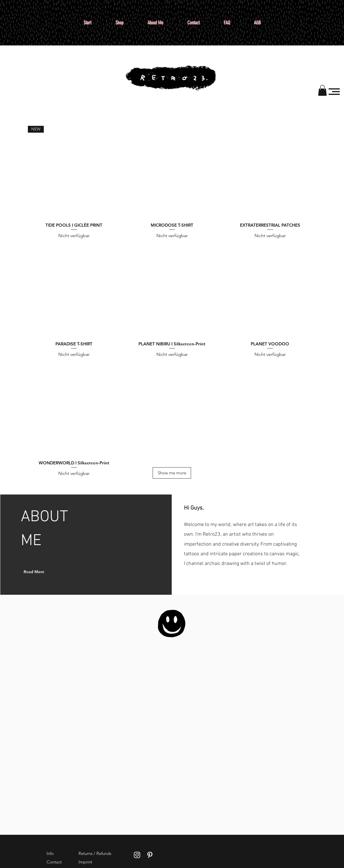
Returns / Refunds (95, 853)
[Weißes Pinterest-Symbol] (150, 855)
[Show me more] (172, 473)
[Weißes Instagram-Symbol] (137, 855)
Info (50, 853)
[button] (322, 90)
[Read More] (38, 572)
